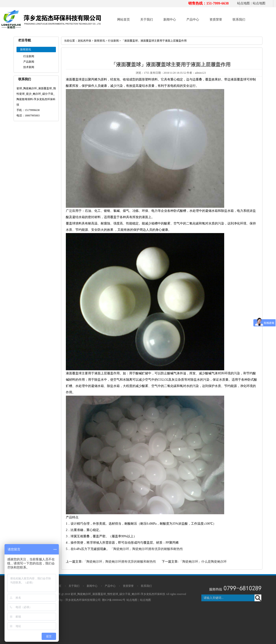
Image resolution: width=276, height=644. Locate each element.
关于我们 (147, 20)
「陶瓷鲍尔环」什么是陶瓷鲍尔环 (203, 562)
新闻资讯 (100, 41)
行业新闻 (29, 56)
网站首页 (124, 20)
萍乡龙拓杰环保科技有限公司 (83, 600)
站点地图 (243, 3)
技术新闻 (29, 67)
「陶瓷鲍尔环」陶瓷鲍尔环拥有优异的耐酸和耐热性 (147, 549)
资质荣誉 (216, 20)
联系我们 (239, 20)
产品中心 (193, 20)
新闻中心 (170, 20)
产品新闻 (29, 62)
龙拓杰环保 (84, 41)
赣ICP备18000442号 (114, 600)
